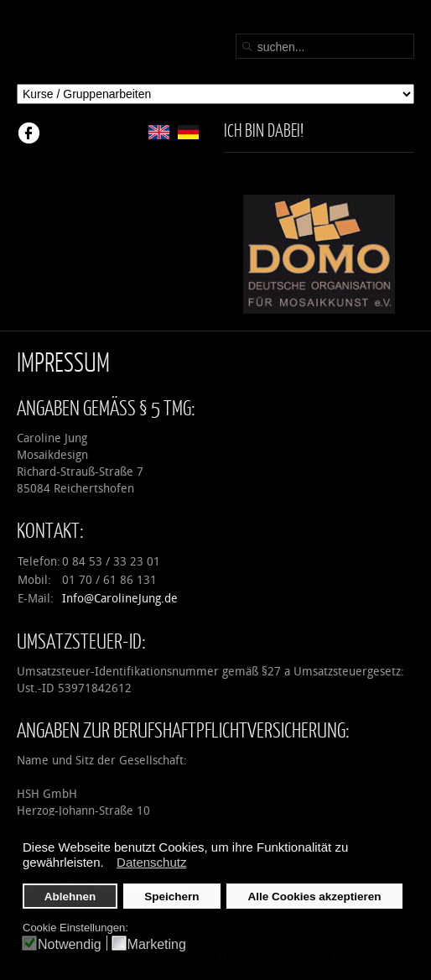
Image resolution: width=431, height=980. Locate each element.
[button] (109, 864)
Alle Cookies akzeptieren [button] (315, 897)
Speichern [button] (171, 897)
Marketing (157, 944)
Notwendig (70, 944)
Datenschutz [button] (151, 862)
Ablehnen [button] (70, 897)
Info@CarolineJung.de (120, 599)
